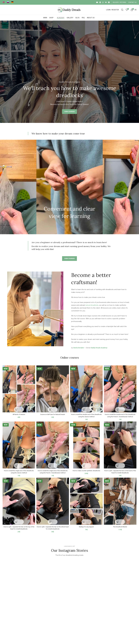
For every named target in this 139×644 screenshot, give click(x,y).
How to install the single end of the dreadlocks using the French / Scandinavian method (52, 474)
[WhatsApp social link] (103, 2)
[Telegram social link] (109, 2)
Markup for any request (87, 530)
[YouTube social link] (97, 2)
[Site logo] (69, 10)
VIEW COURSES (69, 112)
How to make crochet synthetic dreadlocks (87, 471)
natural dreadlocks (92, 305)
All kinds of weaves (18, 413)
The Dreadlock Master (121, 530)
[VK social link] (106, 2)
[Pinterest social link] (100, 2)
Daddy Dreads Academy (99, 348)
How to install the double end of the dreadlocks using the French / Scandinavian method (121, 415)
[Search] (122, 10)
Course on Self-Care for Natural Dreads (52, 413)
